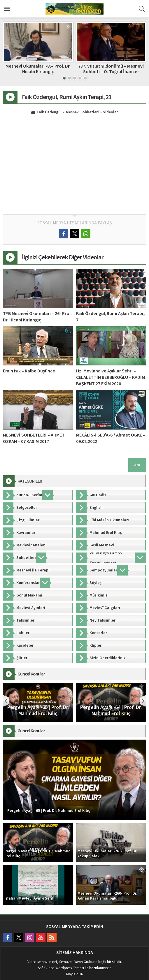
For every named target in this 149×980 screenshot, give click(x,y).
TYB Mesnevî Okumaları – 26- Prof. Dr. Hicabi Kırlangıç (37, 317)
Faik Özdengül (49, 112)
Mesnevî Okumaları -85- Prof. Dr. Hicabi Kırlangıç (38, 69)
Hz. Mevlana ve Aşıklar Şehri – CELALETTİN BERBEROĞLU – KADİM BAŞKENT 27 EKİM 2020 (111, 377)
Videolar (111, 112)
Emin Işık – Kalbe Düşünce (29, 371)
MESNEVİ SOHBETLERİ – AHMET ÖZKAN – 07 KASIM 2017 (34, 438)
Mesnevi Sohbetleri (82, 112)
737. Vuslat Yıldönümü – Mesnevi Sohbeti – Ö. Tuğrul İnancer (111, 69)
